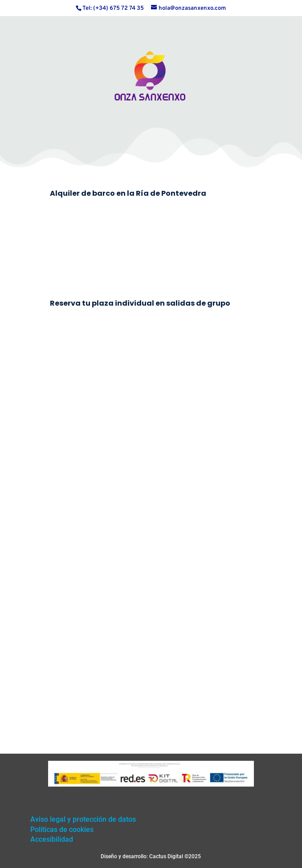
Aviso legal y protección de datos (83, 819)
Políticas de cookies (62, 830)
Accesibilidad (52, 839)
